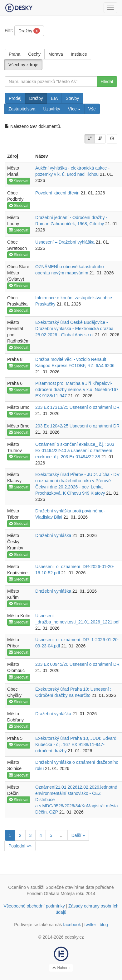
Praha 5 (15, 738)
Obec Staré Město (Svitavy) (18, 273)
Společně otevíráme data (70, 887)
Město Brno (18, 407)
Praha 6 (15, 383)
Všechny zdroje (23, 65)
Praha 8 (15, 359)
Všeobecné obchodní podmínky (34, 906)
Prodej (15, 98)
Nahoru (61, 968)
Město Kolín (19, 616)
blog (104, 925)
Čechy (34, 54)
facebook (72, 925)
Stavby (72, 98)
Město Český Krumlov (15, 542)
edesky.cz (74, 937)
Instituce (79, 54)
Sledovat (19, 181)
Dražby (29, 31)
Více (74, 109)
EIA (54, 98)
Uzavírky (51, 109)
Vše (92, 109)
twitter (90, 925)
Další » (78, 835)
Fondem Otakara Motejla (51, 894)
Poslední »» (20, 846)
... (62, 835)
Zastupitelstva (22, 109)
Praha (15, 54)
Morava (56, 54)
